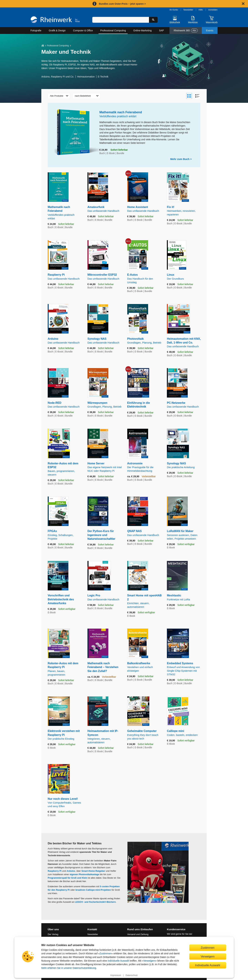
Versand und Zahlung (138, 934)
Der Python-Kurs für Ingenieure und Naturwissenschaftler (101, 535)
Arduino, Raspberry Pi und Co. (58, 77)
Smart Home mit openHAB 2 (145, 601)
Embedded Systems (184, 669)
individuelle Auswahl (118, 961)
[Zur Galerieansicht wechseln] (189, 96)
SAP (161, 30)
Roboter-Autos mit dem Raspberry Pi (65, 669)
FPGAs (65, 535)
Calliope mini (184, 733)
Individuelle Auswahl (208, 965)
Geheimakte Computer (145, 735)
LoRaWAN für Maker (184, 535)
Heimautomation (86, 77)
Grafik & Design (57, 30)
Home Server (105, 467)
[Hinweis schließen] (243, 4)
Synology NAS (105, 341)
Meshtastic (184, 598)
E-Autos (145, 279)
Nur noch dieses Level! (65, 803)
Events (210, 30)
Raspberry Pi (65, 277)
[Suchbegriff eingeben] (121, 20)
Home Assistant (145, 209)
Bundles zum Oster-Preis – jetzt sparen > (122, 4)
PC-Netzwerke (184, 405)
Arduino (65, 341)
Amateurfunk (105, 209)
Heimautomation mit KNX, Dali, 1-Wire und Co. (184, 343)
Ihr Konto (174, 10)
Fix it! (184, 211)
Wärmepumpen (105, 405)
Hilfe (201, 10)
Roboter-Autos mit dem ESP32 (65, 469)
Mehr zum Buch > (181, 159)
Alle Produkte (57, 96)
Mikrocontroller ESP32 (105, 277)
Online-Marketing (143, 30)
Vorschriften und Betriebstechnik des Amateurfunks (61, 599)
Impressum (116, 975)
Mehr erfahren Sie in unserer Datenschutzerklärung (69, 968)
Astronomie (145, 467)
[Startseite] (55, 20)
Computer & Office (83, 30)
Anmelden (213, 10)
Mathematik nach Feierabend (65, 213)
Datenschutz (132, 975)
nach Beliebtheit (83, 96)
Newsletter (188, 10)
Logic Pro (105, 598)
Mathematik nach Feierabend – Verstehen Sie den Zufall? (103, 667)
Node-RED (65, 405)
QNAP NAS (145, 533)
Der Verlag (53, 934)
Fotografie (36, 30)
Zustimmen (105, 953)
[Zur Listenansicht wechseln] (197, 96)
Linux (184, 277)
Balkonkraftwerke (145, 667)
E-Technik (103, 77)
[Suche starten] (153, 20)
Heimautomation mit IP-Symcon (105, 737)
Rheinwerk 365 (186, 30)
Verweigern (149, 961)
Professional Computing (113, 30)
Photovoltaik (145, 341)
